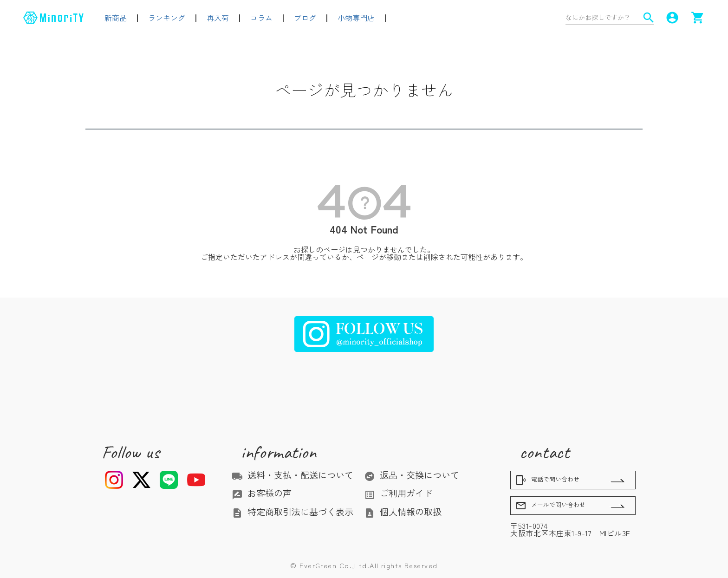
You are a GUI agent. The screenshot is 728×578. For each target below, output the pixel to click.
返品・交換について (412, 475)
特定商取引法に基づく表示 (292, 512)
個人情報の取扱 (403, 512)
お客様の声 (262, 493)
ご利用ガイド (398, 493)
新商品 (116, 18)
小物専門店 (356, 18)
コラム (261, 18)
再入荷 (218, 18)
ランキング (167, 18)
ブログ (305, 18)
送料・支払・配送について (292, 475)
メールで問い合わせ (550, 506)
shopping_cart (698, 18)
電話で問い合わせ (547, 480)
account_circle (672, 18)
